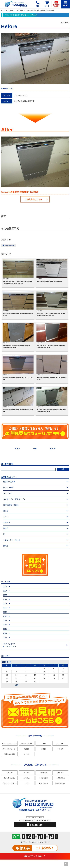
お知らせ (10, 773)
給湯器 (36, 511)
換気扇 (36, 546)
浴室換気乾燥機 (10, 754)
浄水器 (36, 528)
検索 (63, 469)
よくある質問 (43, 778)
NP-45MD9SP (8, 245)
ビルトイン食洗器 (27, 744)
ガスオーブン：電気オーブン (36, 499)
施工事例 (20, 11)
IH (36, 534)
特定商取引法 (60, 778)
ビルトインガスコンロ (10, 744)
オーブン (27, 754)
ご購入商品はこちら (36, 199)
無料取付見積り (60, 783)
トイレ (36, 517)
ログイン (27, 783)
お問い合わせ (43, 783)
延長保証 (60, 773)
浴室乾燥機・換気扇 (36, 505)
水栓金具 (36, 523)
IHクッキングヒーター (10, 749)
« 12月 (16, 685)
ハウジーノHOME (7, 11)
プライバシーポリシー (10, 783)
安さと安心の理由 (10, 778)
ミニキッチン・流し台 (36, 540)
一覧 (35, 449)
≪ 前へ (17, 449)
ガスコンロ (36, 493)
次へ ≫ (53, 449)
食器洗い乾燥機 (36, 482)
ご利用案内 (43, 773)
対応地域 (27, 778)
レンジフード (36, 488)
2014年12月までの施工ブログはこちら (9, 645)
